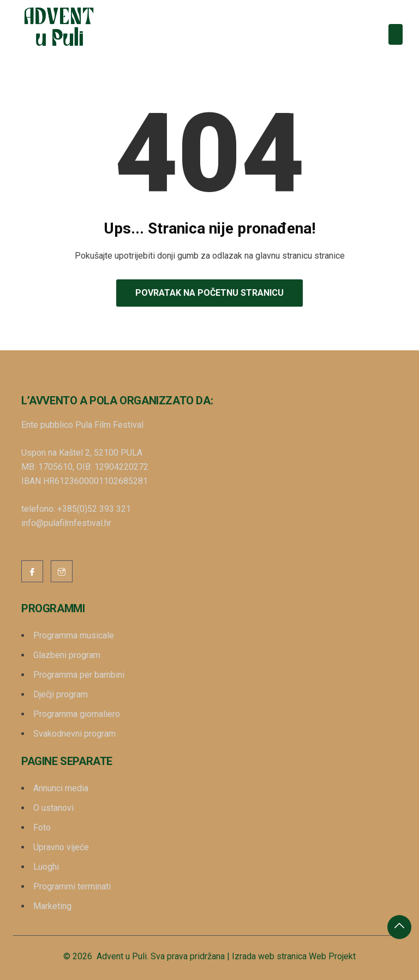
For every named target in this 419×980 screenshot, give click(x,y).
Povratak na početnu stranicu (209, 293)
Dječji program (61, 694)
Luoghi (46, 867)
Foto (42, 827)
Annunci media (61, 788)
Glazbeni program (67, 655)
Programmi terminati (72, 886)
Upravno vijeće (61, 847)
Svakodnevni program (74, 734)
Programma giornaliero (77, 714)
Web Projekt (332, 956)
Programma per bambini (79, 675)
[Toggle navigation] (396, 34)
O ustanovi (53, 808)
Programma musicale (74, 635)
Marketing (52, 906)
